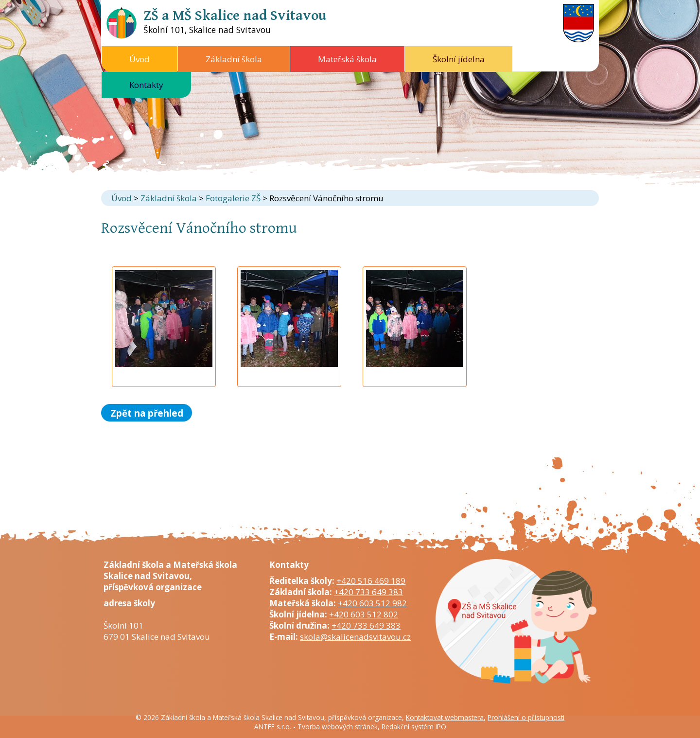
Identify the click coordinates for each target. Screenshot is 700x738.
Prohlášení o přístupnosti (526, 717)
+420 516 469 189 (371, 581)
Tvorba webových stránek (338, 727)
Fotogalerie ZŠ (233, 198)
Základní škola (234, 59)
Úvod (140, 59)
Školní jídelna (459, 59)
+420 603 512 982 (372, 603)
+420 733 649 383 (368, 592)
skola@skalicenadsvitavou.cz (355, 637)
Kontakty (146, 85)
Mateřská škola (347, 59)
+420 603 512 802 (364, 614)
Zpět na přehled (147, 413)
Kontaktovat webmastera (445, 717)
